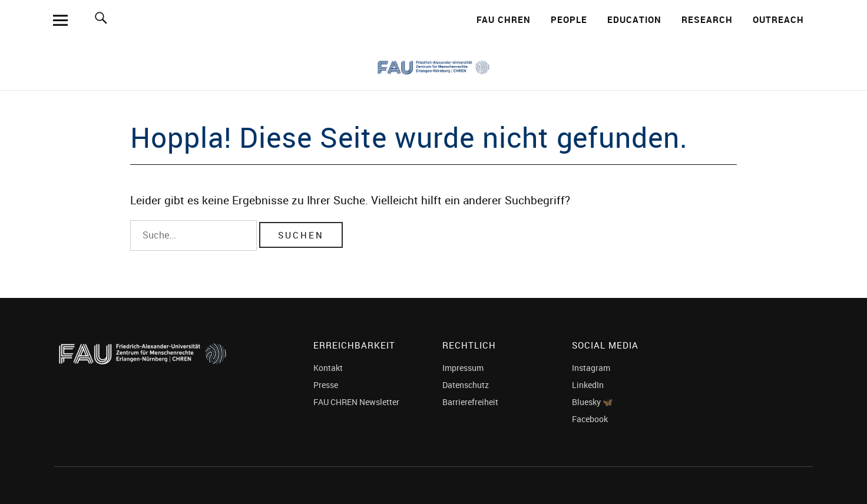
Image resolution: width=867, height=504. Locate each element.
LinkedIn (588, 385)
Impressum (463, 368)
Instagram (591, 368)
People (569, 19)
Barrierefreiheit (470, 402)
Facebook (590, 419)
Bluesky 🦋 (592, 402)
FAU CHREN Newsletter (356, 402)
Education (634, 19)
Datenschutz (466, 385)
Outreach (778, 19)
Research (707, 19)
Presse (326, 385)
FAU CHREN (504, 19)
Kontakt (328, 368)
